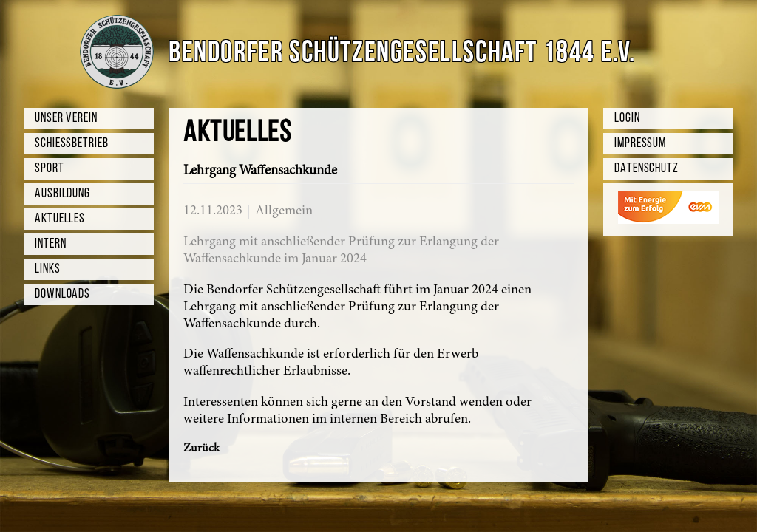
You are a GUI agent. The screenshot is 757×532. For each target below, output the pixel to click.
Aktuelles (60, 219)
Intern (50, 244)
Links (48, 269)
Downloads (62, 294)
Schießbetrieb (72, 144)
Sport (50, 169)
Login (627, 119)
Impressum (640, 144)
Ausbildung (62, 194)
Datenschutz (646, 169)
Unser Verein (66, 119)
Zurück (201, 449)
